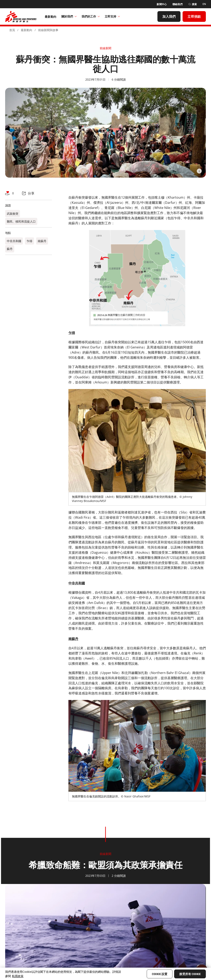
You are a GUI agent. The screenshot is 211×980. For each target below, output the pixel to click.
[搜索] (193, 4)
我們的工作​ (91, 16)
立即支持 (112, 16)
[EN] (204, 4)
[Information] (199, 171)
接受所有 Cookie (190, 974)
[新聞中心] (162, 4)
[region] (105, 974)
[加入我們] (169, 16)
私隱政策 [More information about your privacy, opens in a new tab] (18, 976)
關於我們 (69, 16)
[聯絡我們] (178, 4)
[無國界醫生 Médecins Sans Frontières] (21, 16)
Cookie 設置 (160, 974)
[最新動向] (51, 16)
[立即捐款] (194, 16)
